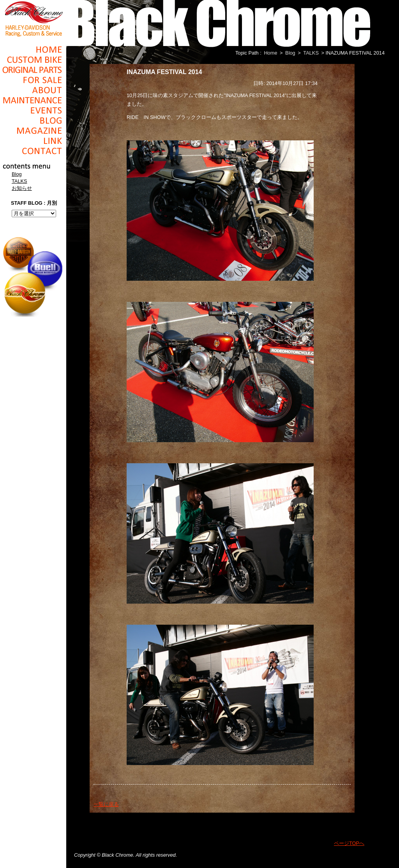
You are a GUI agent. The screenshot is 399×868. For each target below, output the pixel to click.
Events (33, 110)
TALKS (19, 181)
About (33, 90)
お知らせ (22, 188)
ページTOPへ (349, 843)
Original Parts (33, 70)
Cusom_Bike (33, 60)
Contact (33, 151)
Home (33, 50)
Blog (33, 120)
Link (33, 141)
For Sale (33, 80)
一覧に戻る (106, 804)
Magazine (33, 131)
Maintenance (33, 100)
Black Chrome (33, 18)
